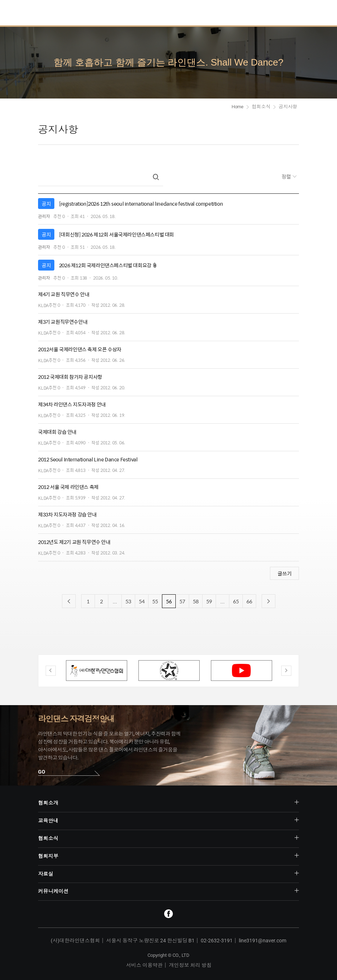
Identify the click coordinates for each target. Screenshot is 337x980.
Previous (51, 671)
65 (236, 601)
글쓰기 (285, 573)
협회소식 (261, 107)
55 (155, 601)
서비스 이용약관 (144, 965)
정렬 (287, 176)
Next (286, 671)
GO (42, 772)
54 (142, 601)
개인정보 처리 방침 (190, 965)
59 (209, 601)
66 (249, 601)
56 (169, 601)
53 (128, 601)
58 (196, 601)
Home (238, 107)
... (115, 601)
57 (182, 601)
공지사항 (288, 107)
